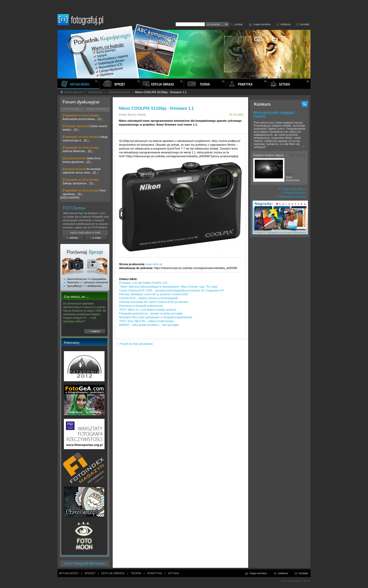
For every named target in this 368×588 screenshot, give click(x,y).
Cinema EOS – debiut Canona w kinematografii (149, 298)
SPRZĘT (90, 573)
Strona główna (71, 92)
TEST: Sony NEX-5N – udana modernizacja (146, 321)
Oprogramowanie (119, 92)
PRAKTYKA (154, 573)
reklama (285, 24)
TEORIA (136, 573)
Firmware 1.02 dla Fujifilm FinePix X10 (143, 283)
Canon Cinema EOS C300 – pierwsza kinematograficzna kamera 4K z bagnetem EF (172, 290)
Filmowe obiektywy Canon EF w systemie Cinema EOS (154, 294)
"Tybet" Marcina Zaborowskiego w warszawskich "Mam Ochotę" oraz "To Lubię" (169, 287)
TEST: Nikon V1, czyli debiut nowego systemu (148, 310)
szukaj (238, 24)
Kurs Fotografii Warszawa (85, 563)
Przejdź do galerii (294, 193)
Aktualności (95, 92)
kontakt (305, 24)
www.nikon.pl (154, 264)
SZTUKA (173, 573)
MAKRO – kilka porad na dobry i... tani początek (149, 325)
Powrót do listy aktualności (134, 344)
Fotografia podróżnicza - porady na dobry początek (151, 313)
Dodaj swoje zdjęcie (292, 189)
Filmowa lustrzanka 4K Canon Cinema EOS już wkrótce (154, 302)
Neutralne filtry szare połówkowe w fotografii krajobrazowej (156, 317)
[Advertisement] (279, 320)
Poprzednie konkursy (292, 197)
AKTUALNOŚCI (69, 573)
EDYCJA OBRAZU (113, 573)
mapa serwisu (262, 24)
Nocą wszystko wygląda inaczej (274, 114)
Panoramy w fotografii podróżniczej (141, 306)
